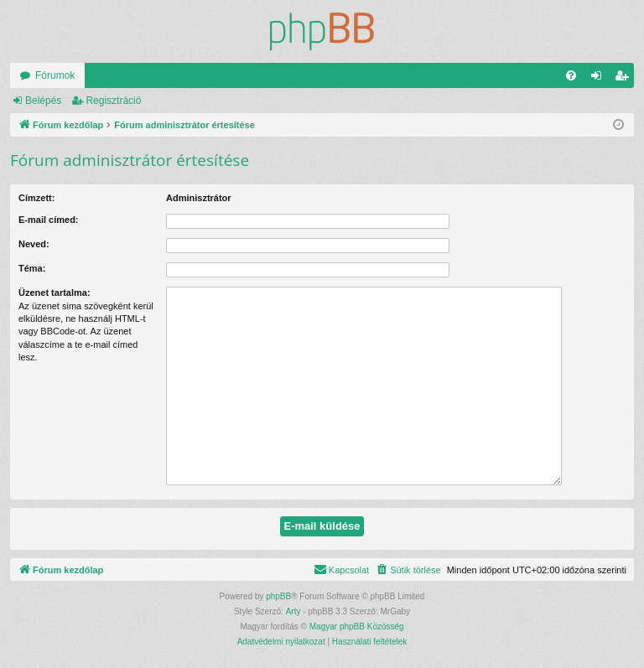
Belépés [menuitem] (600, 79)
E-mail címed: (49, 220)
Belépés (43, 101)
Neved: (34, 244)
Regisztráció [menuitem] (625, 79)
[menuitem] (571, 75)
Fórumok (55, 75)
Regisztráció (113, 101)
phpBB (278, 596)
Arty (293, 611)
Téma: (32, 268)
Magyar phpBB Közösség (357, 627)
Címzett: (36, 198)
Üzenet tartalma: (55, 293)
